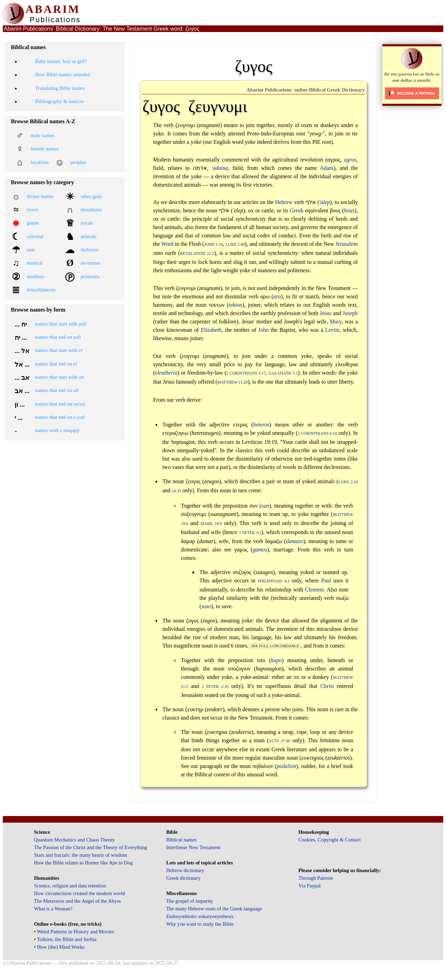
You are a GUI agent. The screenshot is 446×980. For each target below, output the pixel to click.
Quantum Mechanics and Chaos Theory (75, 840)
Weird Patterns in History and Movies (75, 932)
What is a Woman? (53, 909)
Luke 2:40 (235, 245)
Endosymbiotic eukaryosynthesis (200, 916)
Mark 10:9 (211, 524)
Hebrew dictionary (185, 870)
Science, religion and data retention (70, 886)
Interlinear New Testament (193, 847)
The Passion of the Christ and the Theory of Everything (91, 847)
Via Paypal (310, 886)
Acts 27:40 (279, 741)
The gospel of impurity (190, 901)
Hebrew (284, 202)
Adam (326, 168)
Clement (314, 590)
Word (167, 244)
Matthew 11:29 (233, 382)
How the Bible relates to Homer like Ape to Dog (83, 863)
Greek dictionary (184, 878)
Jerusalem (347, 244)
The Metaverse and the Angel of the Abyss (78, 901)
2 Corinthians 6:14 (317, 434)
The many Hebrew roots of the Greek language (214, 909)
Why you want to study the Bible (200, 924)
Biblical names (182, 840)
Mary (336, 322)
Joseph (350, 313)
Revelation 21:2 (197, 254)
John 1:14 (214, 245)
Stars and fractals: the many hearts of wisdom (81, 855)
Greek (297, 210)
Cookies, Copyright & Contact (330, 840)
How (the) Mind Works (61, 947)
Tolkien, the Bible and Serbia (67, 939)
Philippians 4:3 (274, 581)
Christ (327, 686)
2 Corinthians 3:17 (246, 373)
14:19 (177, 491)
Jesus (326, 313)
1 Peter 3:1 (250, 533)
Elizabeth (211, 330)
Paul (326, 581)
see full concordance (275, 646)
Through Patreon (316, 878)
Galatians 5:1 (283, 373)
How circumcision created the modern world (80, 893)
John (263, 330)
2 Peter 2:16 (215, 687)
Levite (332, 330)
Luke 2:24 (348, 482)
